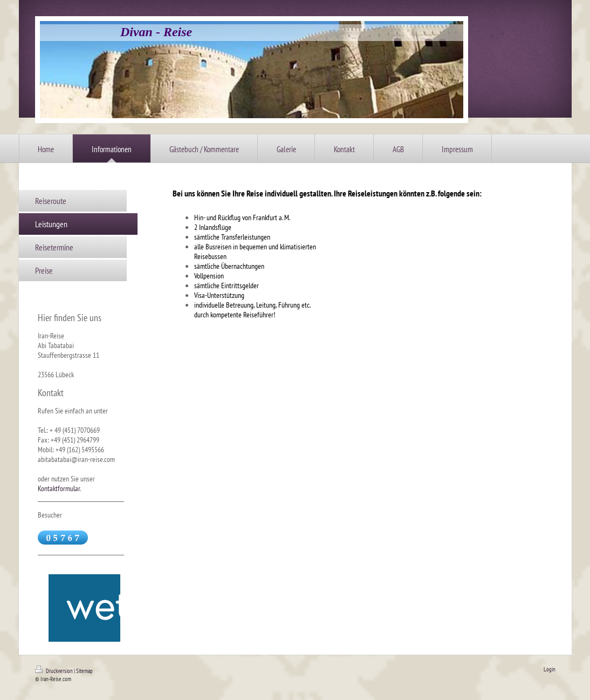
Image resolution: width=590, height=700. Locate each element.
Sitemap (84, 671)
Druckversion (54, 671)
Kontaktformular (59, 488)
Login (550, 669)
